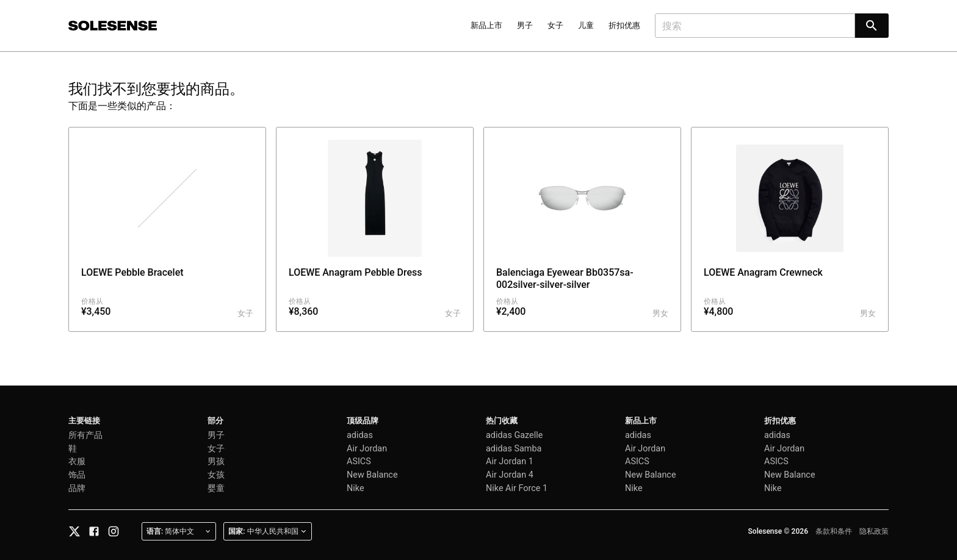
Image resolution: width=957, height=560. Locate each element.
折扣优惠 (624, 25)
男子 (525, 25)
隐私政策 (874, 531)
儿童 (586, 25)
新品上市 (486, 25)
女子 (555, 25)
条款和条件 (834, 531)
